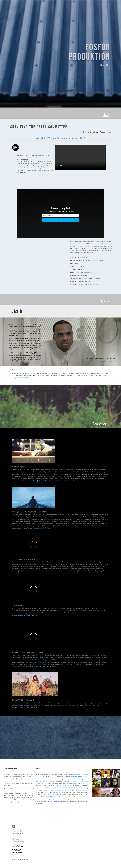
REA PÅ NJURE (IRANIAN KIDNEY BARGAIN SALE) (61, 786)
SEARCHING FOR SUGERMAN (82, 775)
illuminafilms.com (93, 284)
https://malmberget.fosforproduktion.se (45, 666)
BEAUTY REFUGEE (43, 781)
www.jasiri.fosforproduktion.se (22, 378)
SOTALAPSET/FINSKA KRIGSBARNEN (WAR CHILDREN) (49, 797)
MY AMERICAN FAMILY (56, 792)
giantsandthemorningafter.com (99, 571)
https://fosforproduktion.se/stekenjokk (38, 528)
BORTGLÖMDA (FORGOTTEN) (59, 790)
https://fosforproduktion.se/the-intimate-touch (47, 481)
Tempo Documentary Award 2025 (67, 138)
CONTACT (99, 64)
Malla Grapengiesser (12, 783)
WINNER (41, 138)
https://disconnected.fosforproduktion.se (26, 707)
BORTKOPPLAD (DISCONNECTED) (75, 777)
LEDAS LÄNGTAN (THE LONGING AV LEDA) (63, 788)
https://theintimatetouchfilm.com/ (73, 481)
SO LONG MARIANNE (57, 779)
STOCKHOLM (49, 795)
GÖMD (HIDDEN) (50, 799)
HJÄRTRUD (74, 783)
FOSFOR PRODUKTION (86, 52)
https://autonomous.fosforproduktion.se (26, 615)
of (47, 138)
